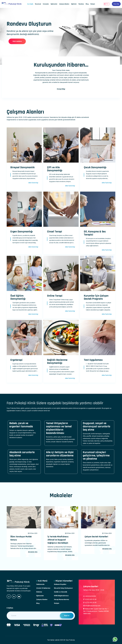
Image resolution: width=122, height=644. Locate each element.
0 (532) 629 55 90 (90, 599)
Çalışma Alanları (64, 4)
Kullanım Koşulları (60, 584)
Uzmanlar (46, 4)
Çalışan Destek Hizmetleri (96, 537)
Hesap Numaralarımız (62, 599)
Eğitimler (74, 4)
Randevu (81, 4)
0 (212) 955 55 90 (90, 603)
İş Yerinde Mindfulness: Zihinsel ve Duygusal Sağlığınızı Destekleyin (58, 540)
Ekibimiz (39, 592)
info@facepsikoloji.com (92, 606)
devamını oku (33, 552)
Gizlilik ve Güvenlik (61, 592)
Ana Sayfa (30, 4)
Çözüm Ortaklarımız (43, 588)
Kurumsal (38, 4)
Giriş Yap (116, 4)
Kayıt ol (67, 616)
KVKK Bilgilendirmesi (61, 596)
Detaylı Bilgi (61, 89)
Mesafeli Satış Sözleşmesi (63, 588)
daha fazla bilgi (33, 183)
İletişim (93, 4)
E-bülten (10, 608)
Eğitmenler (54, 4)
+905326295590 (90, 596)
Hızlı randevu (17, 41)
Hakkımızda (40, 584)
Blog (87, 4)
